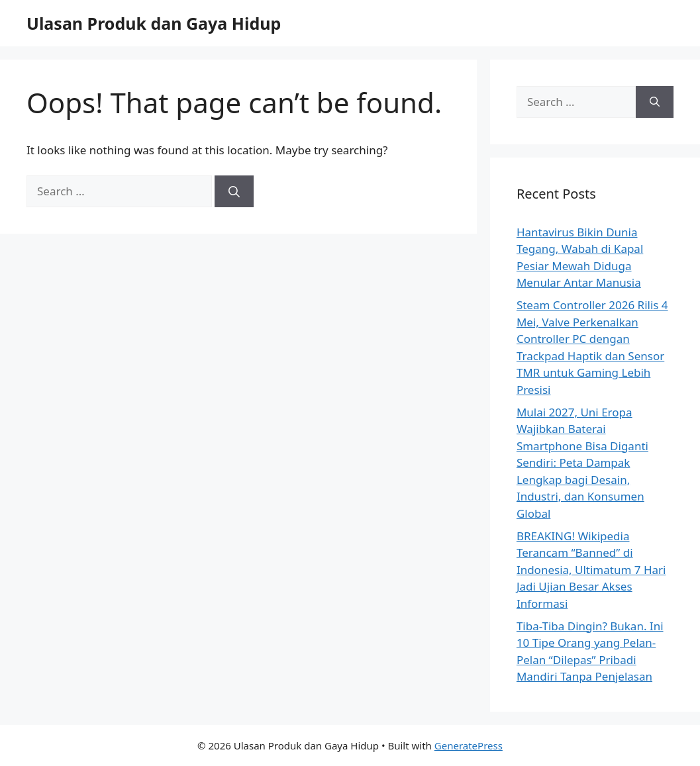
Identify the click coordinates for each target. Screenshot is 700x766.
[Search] (234, 191)
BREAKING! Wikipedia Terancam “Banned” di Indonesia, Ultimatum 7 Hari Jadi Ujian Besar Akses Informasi (591, 570)
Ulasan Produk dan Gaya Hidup (154, 23)
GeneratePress (469, 745)
